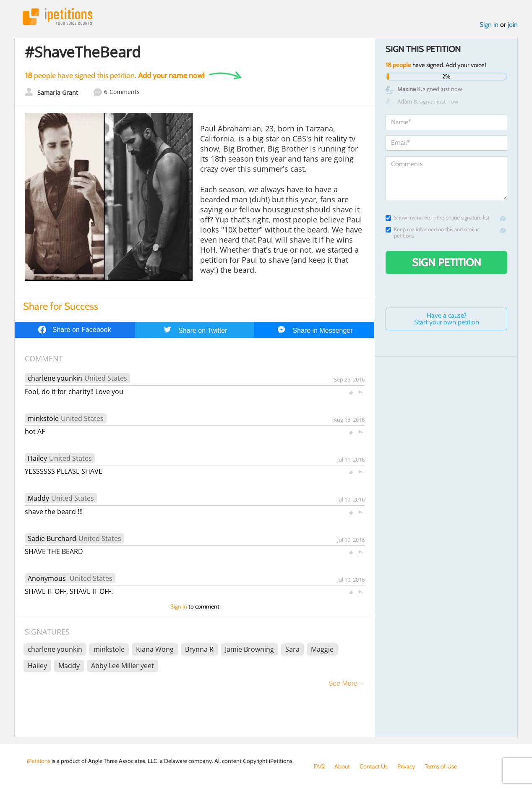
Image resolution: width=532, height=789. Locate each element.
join (513, 25)
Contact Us (374, 766)
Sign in (489, 25)
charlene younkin (55, 378)
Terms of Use (441, 766)
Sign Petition (447, 262)
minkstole (43, 418)
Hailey (37, 458)
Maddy (38, 498)
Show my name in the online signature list (437, 218)
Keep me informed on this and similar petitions (432, 233)
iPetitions (57, 17)
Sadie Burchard (52, 538)
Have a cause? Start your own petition (447, 319)
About (342, 766)
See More (343, 683)
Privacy (406, 766)
